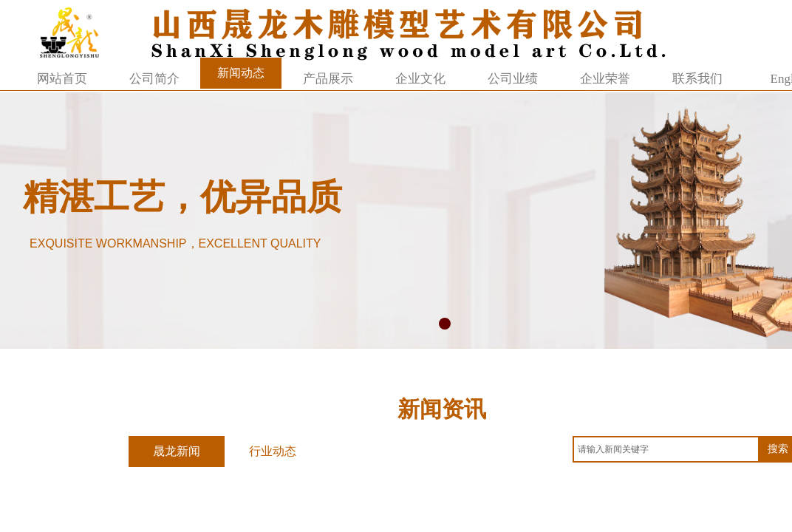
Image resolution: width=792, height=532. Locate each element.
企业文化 (420, 79)
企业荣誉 (605, 79)
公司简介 (154, 79)
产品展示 (328, 79)
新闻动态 (241, 73)
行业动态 (273, 451)
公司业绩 (513, 79)
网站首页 (62, 79)
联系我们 (697, 79)
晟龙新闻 (177, 451)
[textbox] (666, 449)
